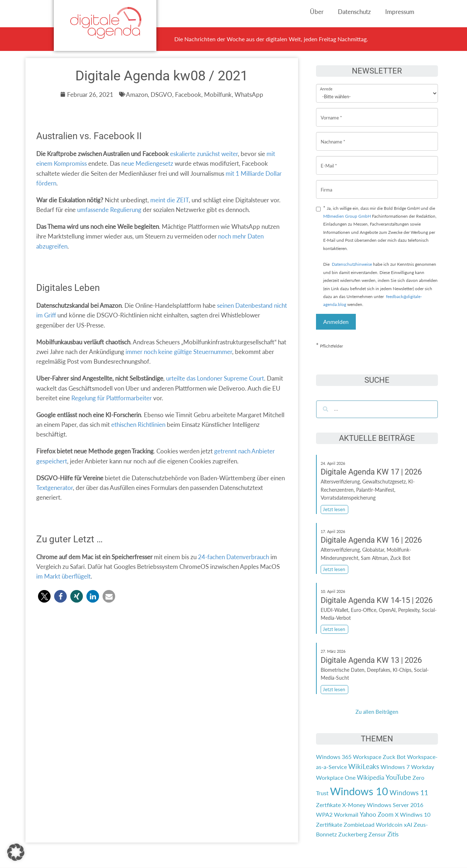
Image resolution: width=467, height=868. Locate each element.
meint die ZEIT (169, 200)
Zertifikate (329, 824)
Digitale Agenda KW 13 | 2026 (371, 660)
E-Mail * (329, 160)
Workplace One (336, 777)
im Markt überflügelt (63, 576)
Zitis (393, 834)
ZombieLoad (359, 824)
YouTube (398, 777)
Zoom (386, 814)
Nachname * (333, 136)
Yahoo (368, 814)
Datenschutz (354, 12)
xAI (408, 824)
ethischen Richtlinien (138, 424)
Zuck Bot (394, 757)
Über (317, 12)
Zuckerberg (353, 834)
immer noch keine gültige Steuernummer (179, 352)
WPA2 (324, 814)
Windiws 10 (415, 814)
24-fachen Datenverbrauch (233, 557)
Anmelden (336, 322)
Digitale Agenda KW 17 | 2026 (371, 472)
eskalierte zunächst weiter (204, 154)
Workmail (346, 814)
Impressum (400, 12)
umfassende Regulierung (109, 210)
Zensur (377, 834)
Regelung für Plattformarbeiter (112, 398)
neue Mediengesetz (147, 163)
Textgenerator (55, 488)
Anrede (326, 84)
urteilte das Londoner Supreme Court (215, 378)
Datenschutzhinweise (352, 264)
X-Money (354, 805)
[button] (44, 596)
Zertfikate (328, 805)
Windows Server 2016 (395, 805)
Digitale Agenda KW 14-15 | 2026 (377, 600)
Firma (326, 184)
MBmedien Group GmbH (347, 216)
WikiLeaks (364, 766)
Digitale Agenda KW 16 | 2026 (371, 540)
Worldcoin (389, 824)
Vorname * (331, 112)
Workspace (367, 757)
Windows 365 (334, 757)
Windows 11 (409, 793)
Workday (423, 767)
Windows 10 (359, 791)
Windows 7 (395, 767)
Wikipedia (371, 777)
